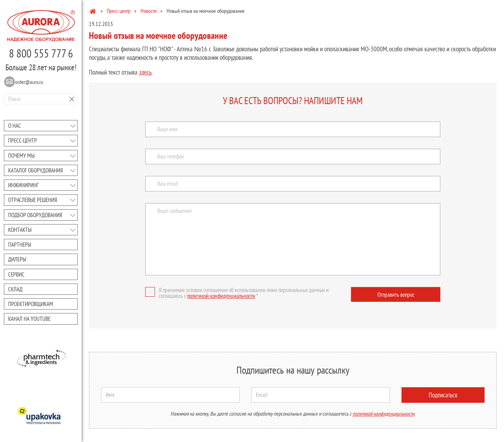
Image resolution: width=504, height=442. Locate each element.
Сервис (16, 274)
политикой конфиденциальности (221, 296)
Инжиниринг (23, 185)
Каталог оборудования (36, 170)
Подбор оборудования (35, 215)
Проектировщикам (31, 304)
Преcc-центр (23, 140)
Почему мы (21, 156)
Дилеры (17, 259)
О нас (15, 126)
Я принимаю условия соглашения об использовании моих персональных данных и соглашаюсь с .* (237, 293)
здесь (145, 72)
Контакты (20, 230)
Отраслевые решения (33, 200)
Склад (15, 289)
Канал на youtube (29, 319)
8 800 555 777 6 (41, 53)
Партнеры (20, 244)
